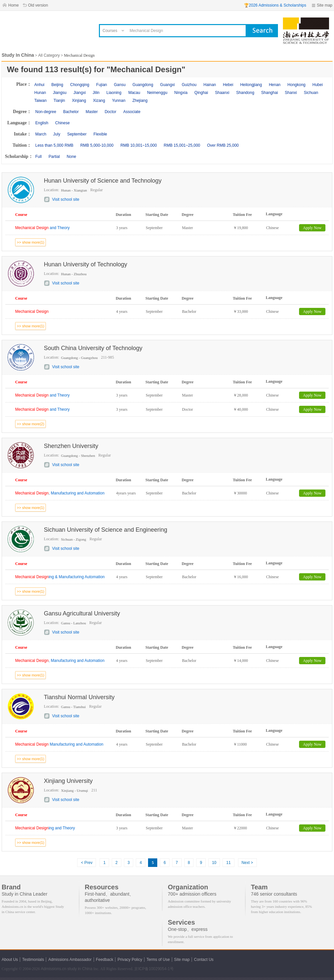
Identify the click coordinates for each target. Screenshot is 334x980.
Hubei (318, 85)
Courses (110, 31)
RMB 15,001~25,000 (182, 145)
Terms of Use (158, 960)
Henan (274, 85)
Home (14, 5)
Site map (325, 5)
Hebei (228, 85)
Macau (134, 93)
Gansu (120, 85)
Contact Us (204, 960)
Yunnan (119, 101)
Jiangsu (60, 93)
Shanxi (291, 93)
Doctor (110, 112)
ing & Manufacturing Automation (60, 577)
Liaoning (114, 93)
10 (214, 863)
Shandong (245, 93)
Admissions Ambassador (70, 960)
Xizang (99, 101)
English (42, 123)
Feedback (105, 960)
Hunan (40, 93)
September (77, 134)
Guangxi (168, 85)
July (57, 134)
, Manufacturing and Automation (60, 493)
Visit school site (66, 199)
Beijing (57, 85)
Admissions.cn (54, 969)
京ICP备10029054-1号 (154, 969)
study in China (80, 969)
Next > (247, 863)
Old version (38, 5)
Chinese (62, 123)
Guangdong (143, 85)
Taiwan (40, 101)
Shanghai (270, 93)
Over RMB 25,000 (223, 145)
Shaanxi (222, 93)
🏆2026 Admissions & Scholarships (275, 5)
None (71, 157)
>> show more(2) (30, 424)
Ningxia (181, 93)
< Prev (87, 863)
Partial (54, 157)
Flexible (100, 134)
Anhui (39, 85)
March (41, 134)
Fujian (102, 85)
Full (38, 157)
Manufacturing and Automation (59, 744)
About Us (10, 960)
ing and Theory (45, 828)
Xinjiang (79, 101)
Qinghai (201, 93)
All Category (49, 55)
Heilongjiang (251, 85)
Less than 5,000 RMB (54, 145)
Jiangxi (80, 93)
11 (228, 863)
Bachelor (71, 112)
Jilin (96, 93)
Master (92, 112)
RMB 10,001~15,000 (138, 145)
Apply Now (312, 228)
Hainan (210, 85)
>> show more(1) (30, 242)
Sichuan (311, 93)
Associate (132, 112)
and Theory (42, 228)
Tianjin (59, 101)
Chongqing (80, 85)
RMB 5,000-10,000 (97, 145)
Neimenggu (157, 93)
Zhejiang (140, 101)
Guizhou (189, 85)
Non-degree (46, 112)
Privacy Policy (130, 960)
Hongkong (297, 85)
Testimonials (33, 960)
